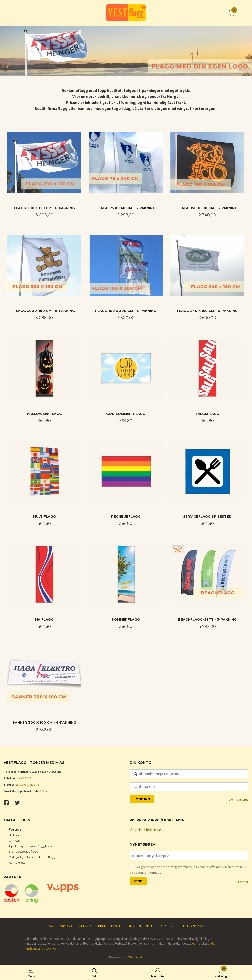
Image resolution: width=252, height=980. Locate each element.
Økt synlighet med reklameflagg (32, 858)
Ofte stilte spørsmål (189, 927)
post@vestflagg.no (27, 786)
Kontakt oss (17, 863)
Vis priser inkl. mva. (146, 831)
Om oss (14, 842)
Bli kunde (15, 836)
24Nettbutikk (134, 958)
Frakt (50, 927)
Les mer (243, 883)
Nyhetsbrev (156, 927)
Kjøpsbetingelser (75, 927)
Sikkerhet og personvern (118, 927)
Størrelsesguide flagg (24, 853)
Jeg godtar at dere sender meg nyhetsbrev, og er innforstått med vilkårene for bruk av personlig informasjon (188, 871)
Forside (15, 831)
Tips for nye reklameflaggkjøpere (32, 847)
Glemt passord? (238, 801)
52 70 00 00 (24, 779)
